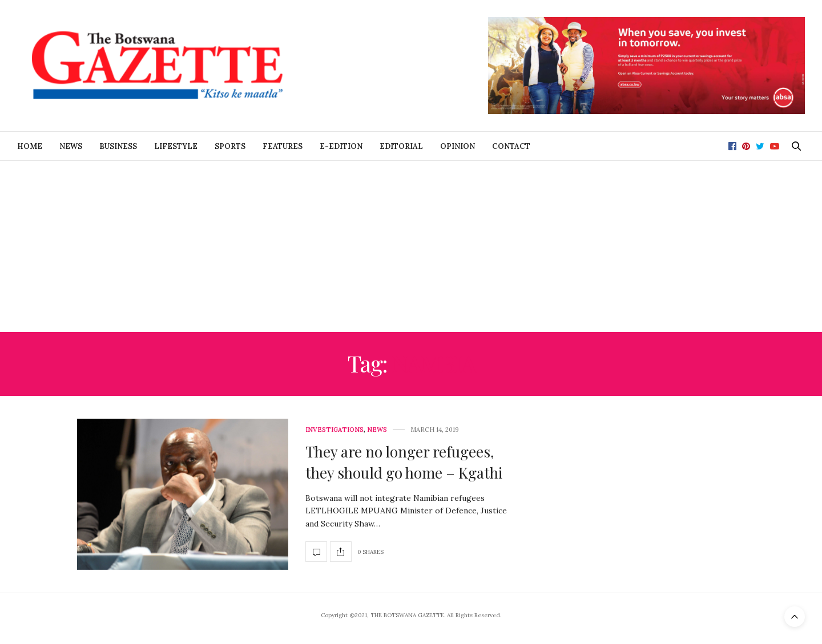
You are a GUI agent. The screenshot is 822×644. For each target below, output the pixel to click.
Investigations (335, 430)
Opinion (458, 146)
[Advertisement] (411, 246)
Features (283, 146)
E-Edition (341, 146)
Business (118, 146)
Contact (511, 146)
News (71, 146)
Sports (230, 146)
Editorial (401, 146)
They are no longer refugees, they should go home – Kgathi (404, 462)
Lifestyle (176, 146)
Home (30, 146)
